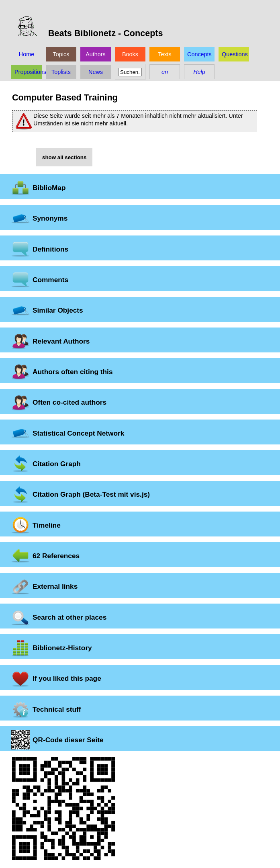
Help (199, 72)
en (165, 72)
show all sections (64, 157)
